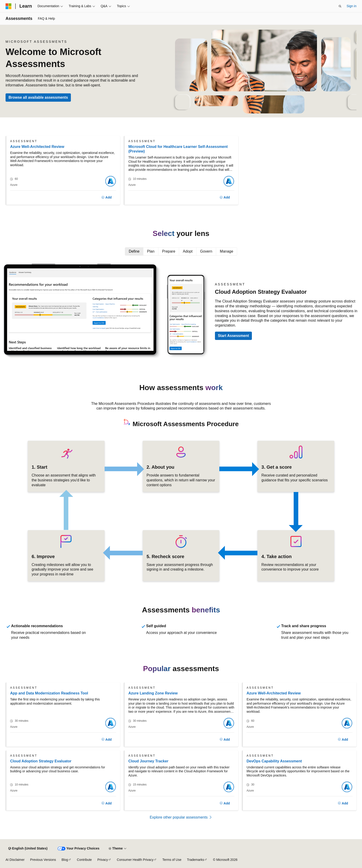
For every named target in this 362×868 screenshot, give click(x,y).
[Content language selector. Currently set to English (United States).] (28, 849)
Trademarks (196, 860)
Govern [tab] (206, 251)
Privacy (103, 860)
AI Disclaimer (15, 860)
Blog (65, 860)
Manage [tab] (226, 251)
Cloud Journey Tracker (148, 761)
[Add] (107, 198)
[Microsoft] (9, 6)
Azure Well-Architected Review (37, 147)
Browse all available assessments (38, 97)
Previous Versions (43, 860)
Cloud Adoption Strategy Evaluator (41, 761)
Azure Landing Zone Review (153, 693)
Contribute (84, 860)
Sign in (351, 6)
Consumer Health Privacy (135, 860)
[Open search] (340, 6)
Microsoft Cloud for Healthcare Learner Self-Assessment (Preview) (178, 149)
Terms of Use (172, 860)
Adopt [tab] (188, 251)
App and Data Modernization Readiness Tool (49, 693)
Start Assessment (234, 336)
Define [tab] (134, 251)
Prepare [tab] (169, 251)
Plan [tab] (151, 251)
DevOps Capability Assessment (274, 761)
